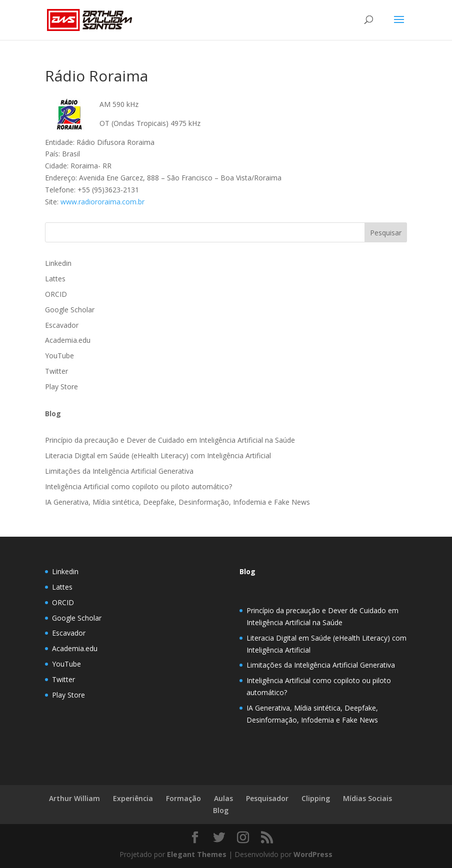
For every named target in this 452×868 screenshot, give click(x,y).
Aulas (223, 798)
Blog (247, 571)
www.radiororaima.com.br (102, 202)
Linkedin (58, 263)
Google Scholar (70, 310)
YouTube (59, 356)
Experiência (133, 798)
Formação (183, 798)
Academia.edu (68, 340)
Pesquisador (267, 798)
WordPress (313, 854)
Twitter (56, 371)
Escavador (62, 325)
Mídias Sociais (367, 798)
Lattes (55, 279)
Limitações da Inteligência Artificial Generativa (119, 471)
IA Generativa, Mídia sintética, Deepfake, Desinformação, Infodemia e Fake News (177, 502)
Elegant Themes (197, 854)
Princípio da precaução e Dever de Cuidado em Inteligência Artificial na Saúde (170, 440)
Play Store (61, 387)
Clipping (316, 798)
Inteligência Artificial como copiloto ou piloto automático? (138, 486)
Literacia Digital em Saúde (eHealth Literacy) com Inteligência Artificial (158, 455)
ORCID (56, 294)
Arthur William (74, 798)
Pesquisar (386, 233)
